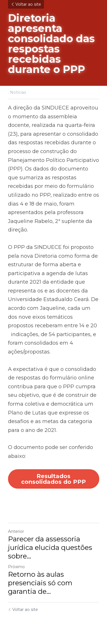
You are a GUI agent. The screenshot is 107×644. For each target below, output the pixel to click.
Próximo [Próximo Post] (16, 567)
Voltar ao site (26, 4)
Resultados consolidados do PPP (53, 479)
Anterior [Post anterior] (16, 531)
